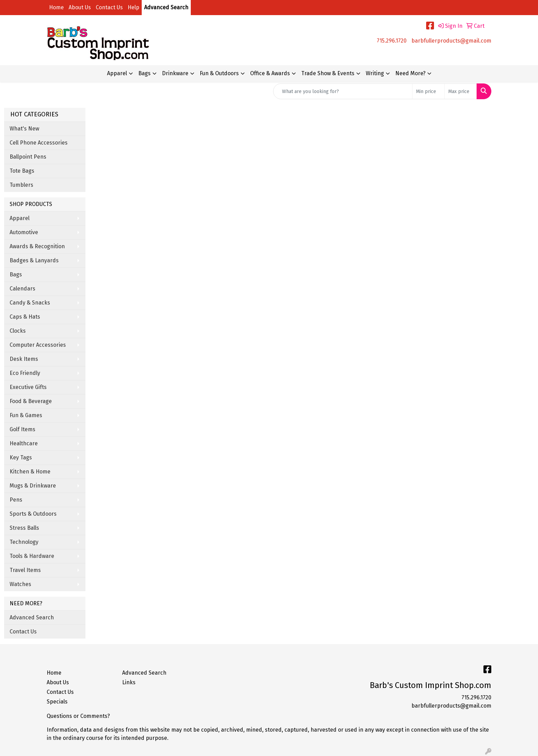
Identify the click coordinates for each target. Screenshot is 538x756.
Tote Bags (22, 171)
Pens (16, 500)
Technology (24, 542)
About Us (80, 7)
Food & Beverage (31, 401)
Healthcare (24, 443)
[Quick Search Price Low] (428, 91)
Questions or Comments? (78, 716)
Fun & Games (26, 415)
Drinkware (175, 73)
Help (133, 7)
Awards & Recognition (37, 246)
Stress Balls (24, 528)
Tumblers (21, 185)
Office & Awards (270, 73)
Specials (57, 702)
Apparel (117, 73)
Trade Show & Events (328, 73)
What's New (24, 129)
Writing (375, 73)
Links (129, 682)
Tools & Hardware (32, 556)
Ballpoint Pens (28, 157)
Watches (20, 584)
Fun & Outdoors (219, 73)
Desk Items (24, 359)
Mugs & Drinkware (33, 486)
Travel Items (25, 570)
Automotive (24, 232)
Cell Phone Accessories (39, 143)
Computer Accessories (38, 345)
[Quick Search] (343, 91)
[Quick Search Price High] (461, 91)
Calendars (22, 289)
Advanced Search (166, 7)
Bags (144, 73)
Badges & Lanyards (34, 260)
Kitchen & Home (30, 472)
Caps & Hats (25, 317)
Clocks (18, 331)
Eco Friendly (25, 373)
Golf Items (22, 429)
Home (56, 7)
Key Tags (21, 457)
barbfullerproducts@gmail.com (451, 41)
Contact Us (109, 7)
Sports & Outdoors (33, 514)
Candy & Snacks (30, 303)
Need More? (410, 73)
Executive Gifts (28, 387)
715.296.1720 (392, 41)
